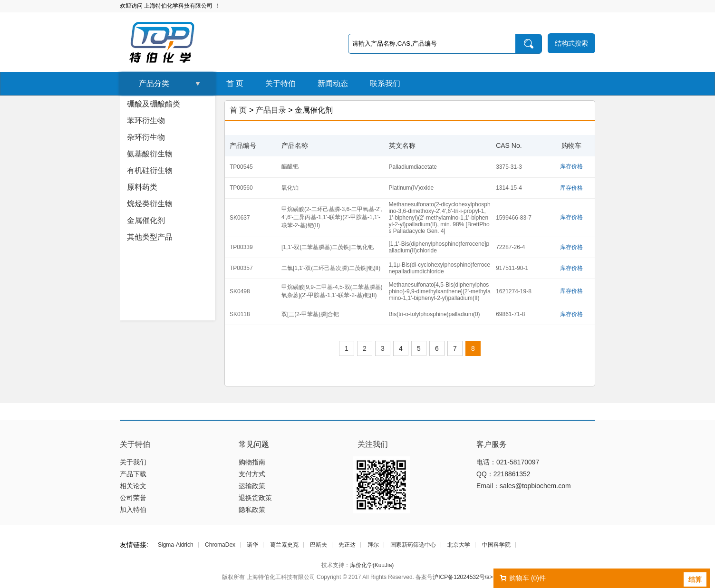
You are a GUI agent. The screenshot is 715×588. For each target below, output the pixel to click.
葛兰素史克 (284, 545)
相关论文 (133, 486)
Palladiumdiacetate (413, 167)
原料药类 (142, 187)
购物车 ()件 (527, 578)
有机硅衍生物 (150, 170)
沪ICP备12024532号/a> (463, 577)
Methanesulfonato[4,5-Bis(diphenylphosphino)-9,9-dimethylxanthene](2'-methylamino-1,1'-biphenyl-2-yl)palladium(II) (440, 291)
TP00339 (241, 247)
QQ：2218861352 (503, 474)
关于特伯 (280, 83)
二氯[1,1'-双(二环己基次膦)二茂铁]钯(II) (331, 268)
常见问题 (254, 444)
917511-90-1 (512, 268)
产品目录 (271, 110)
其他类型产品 (150, 237)
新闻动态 (333, 83)
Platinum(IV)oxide (411, 188)
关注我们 (373, 444)
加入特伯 (133, 510)
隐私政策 (252, 510)
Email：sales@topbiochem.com (524, 486)
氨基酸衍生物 (150, 154)
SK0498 (240, 291)
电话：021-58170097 (508, 462)
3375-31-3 (509, 167)
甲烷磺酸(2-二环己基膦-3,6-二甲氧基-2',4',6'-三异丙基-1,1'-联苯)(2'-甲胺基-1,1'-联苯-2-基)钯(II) (332, 217)
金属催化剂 (146, 220)
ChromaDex (220, 545)
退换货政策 (255, 498)
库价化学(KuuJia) (372, 565)
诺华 (252, 545)
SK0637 (240, 218)
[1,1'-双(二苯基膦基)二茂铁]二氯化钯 (328, 247)
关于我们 (133, 462)
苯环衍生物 (146, 120)
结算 (695, 579)
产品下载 (133, 474)
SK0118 (240, 314)
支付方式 (252, 474)
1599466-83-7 (514, 218)
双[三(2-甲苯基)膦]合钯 (310, 314)
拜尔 (373, 545)
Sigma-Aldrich (176, 545)
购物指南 (252, 462)
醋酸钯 (290, 166)
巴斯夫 (319, 545)
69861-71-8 (510, 314)
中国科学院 (496, 545)
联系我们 (385, 83)
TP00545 (241, 167)
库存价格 (571, 166)
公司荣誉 (133, 498)
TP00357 (241, 268)
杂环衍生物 (146, 137)
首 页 (235, 83)
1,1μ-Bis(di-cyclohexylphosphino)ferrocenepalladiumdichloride (440, 268)
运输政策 (252, 486)
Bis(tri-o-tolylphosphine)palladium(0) (435, 314)
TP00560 (241, 188)
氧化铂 (290, 188)
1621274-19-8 (514, 291)
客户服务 (492, 444)
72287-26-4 (510, 247)
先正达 (347, 545)
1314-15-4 (509, 188)
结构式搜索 (571, 43)
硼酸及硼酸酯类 (154, 104)
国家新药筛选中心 (413, 545)
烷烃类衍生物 (150, 204)
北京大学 (459, 545)
